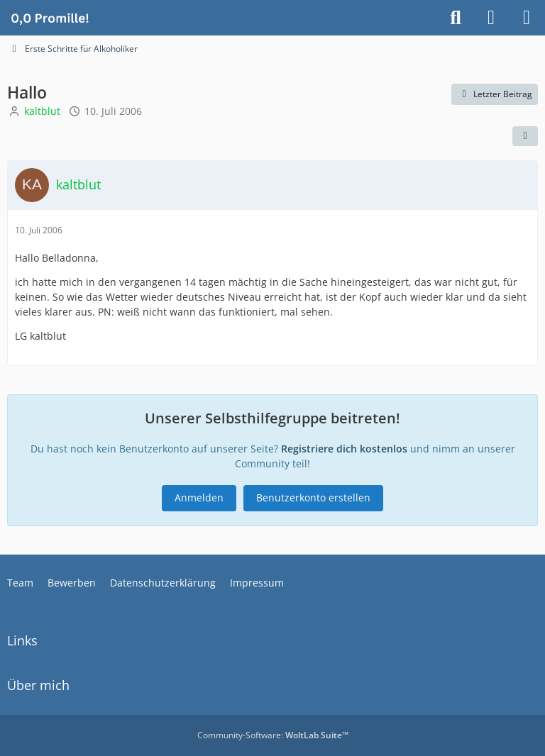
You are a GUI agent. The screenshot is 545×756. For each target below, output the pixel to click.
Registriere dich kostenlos (344, 449)
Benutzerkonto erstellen (313, 497)
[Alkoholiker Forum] (50, 18)
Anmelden (199, 497)
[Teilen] (525, 136)
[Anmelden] (491, 18)
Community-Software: (273, 735)
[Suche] (456, 18)
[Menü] (527, 18)
